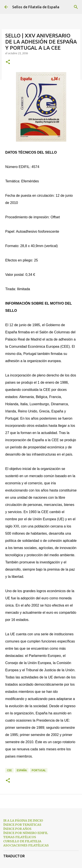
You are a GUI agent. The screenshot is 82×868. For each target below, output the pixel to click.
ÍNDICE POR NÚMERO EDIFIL (26, 833)
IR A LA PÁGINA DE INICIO (23, 821)
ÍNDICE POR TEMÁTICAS (22, 825)
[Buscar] (76, 7)
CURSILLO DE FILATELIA (22, 841)
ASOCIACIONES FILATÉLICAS (26, 845)
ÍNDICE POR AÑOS (17, 829)
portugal (39, 770)
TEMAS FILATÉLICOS (20, 837)
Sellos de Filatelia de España (36, 7)
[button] (8, 62)
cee (9, 770)
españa (22, 770)
